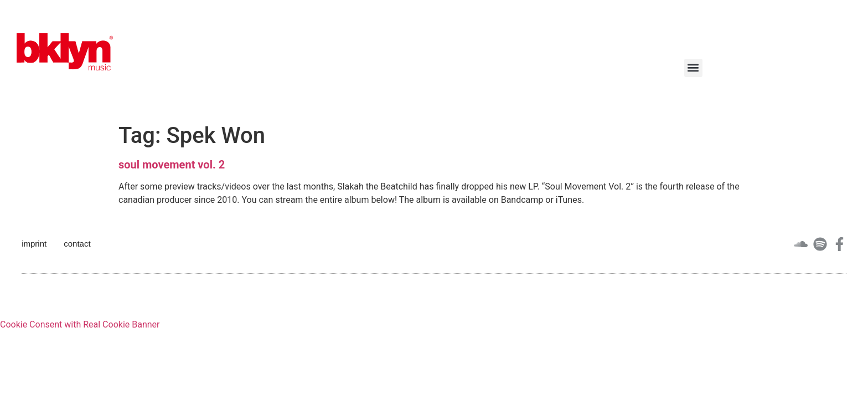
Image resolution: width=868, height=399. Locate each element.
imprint (34, 244)
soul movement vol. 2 (172, 165)
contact (77, 244)
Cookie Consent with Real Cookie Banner (80, 324)
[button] (693, 68)
